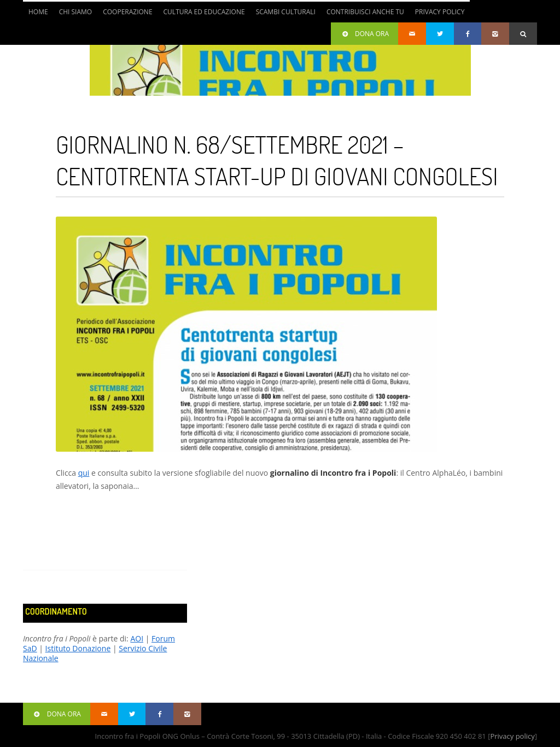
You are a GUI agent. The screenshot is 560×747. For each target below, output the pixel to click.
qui (84, 473)
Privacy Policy (440, 12)
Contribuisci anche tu (365, 12)
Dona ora (364, 34)
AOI (137, 638)
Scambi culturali (286, 12)
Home (38, 12)
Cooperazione (127, 12)
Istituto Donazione (78, 648)
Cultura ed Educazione (204, 12)
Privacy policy (512, 736)
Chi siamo (76, 12)
